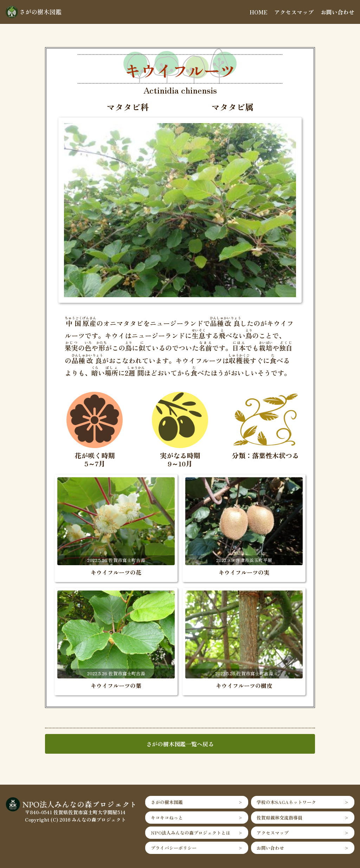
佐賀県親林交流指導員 (279, 818)
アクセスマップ (294, 12)
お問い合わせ (337, 12)
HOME (258, 12)
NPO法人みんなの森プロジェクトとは (191, 833)
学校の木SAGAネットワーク (286, 802)
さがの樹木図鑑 (167, 802)
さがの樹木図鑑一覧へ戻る (180, 744)
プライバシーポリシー (174, 848)
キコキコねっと (167, 818)
